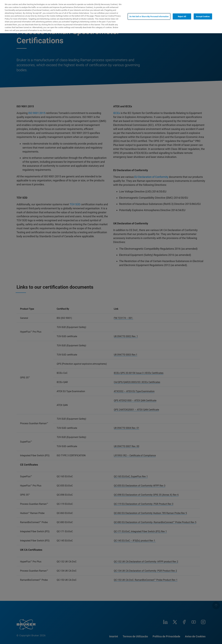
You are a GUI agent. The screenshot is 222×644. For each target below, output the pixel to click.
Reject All (182, 16)
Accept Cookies (203, 16)
